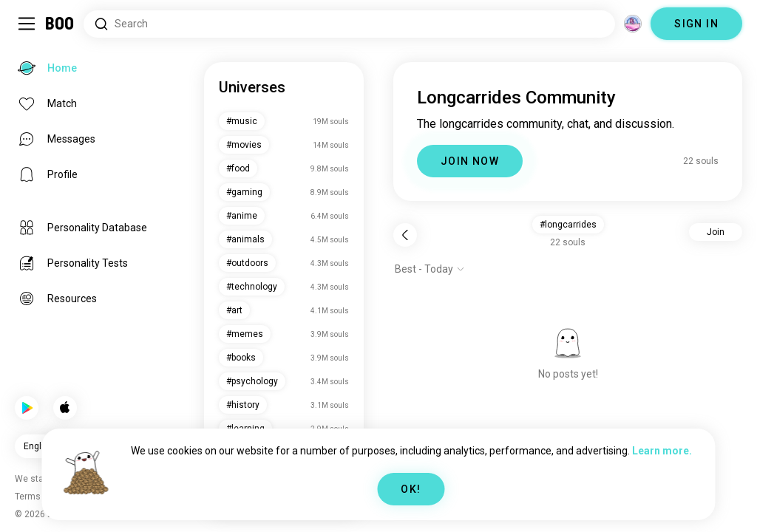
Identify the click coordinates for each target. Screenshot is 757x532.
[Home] (60, 24)
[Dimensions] (633, 24)
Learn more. (662, 451)
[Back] (405, 235)
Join (716, 232)
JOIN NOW (470, 161)
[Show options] (430, 269)
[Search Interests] (349, 24)
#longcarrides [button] (568, 225)
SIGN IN (696, 24)
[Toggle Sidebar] (27, 24)
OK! (411, 489)
